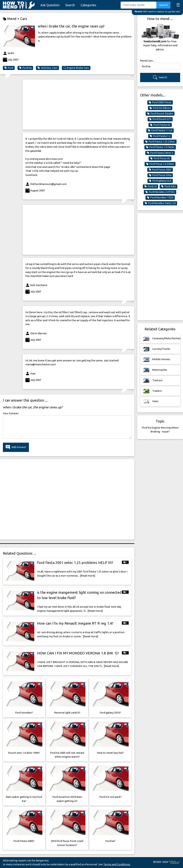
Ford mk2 (168, 186)
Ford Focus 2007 (160, 170)
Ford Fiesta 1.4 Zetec (160, 147)
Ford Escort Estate (160, 114)
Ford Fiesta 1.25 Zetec (160, 142)
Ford (9, 68)
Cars (24, 19)
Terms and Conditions (117, 864)
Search (70, 5)
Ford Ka (25, 68)
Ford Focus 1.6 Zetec (160, 164)
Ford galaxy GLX (160, 181)
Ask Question (50, 5)
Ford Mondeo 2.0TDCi (160, 192)
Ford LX (150, 186)
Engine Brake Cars (76, 68)
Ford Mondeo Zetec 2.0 (160, 203)
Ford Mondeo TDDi (160, 197)
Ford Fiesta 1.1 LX (160, 130)
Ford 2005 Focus (160, 102)
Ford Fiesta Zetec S (160, 153)
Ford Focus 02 (160, 158)
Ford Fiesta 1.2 (160, 136)
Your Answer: (11, 413)
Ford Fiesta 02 (160, 125)
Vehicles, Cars (47, 68)
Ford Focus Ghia (160, 175)
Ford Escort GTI (160, 119)
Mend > (12, 19)
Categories (88, 5)
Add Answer (16, 447)
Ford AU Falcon (160, 108)
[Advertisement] (78, 105)
